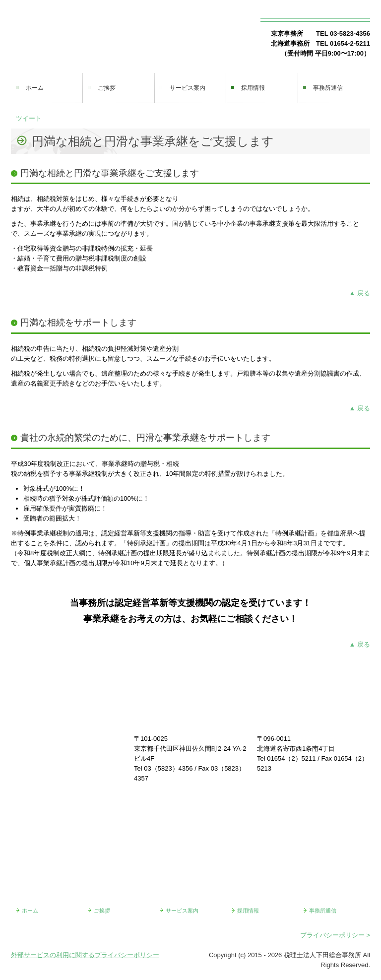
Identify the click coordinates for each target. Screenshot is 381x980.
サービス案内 (188, 88)
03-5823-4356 (350, 33)
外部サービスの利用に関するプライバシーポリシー (85, 955)
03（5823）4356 (168, 768)
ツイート (29, 118)
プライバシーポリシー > (335, 935)
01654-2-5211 (350, 43)
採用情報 (253, 88)
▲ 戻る (360, 293)
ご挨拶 (107, 88)
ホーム (35, 88)
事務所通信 (328, 88)
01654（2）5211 (291, 758)
